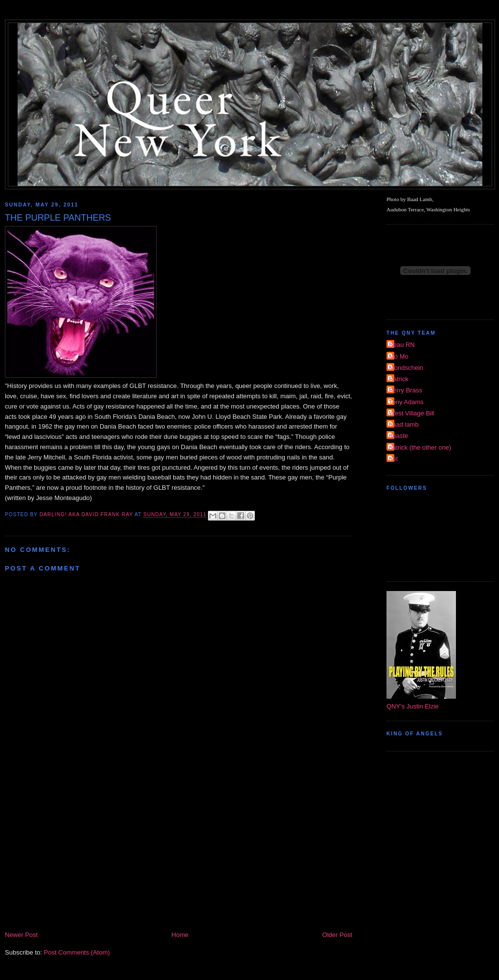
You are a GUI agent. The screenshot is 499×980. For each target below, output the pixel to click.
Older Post (337, 935)
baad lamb (404, 424)
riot (393, 459)
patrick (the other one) (420, 447)
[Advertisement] (179, 856)
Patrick (399, 379)
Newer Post (21, 935)
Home (180, 935)
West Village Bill (412, 413)
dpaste (398, 436)
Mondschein (406, 368)
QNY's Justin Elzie (413, 706)
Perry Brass (406, 390)
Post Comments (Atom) (77, 952)
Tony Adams (406, 402)
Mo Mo (399, 356)
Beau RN (402, 345)
